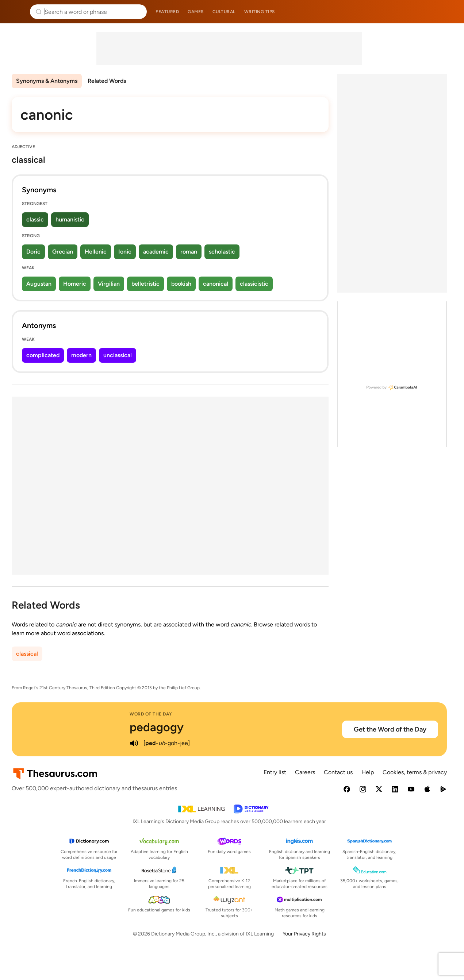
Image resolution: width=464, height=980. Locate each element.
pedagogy (157, 727)
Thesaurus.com (16, 12)
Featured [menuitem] (167, 12)
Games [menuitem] (196, 12)
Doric (33, 252)
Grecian (63, 252)
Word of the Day (151, 714)
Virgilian (109, 284)
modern (81, 355)
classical (27, 654)
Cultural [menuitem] (224, 12)
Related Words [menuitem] (107, 81)
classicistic (254, 284)
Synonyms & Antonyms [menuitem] (47, 81)
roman (189, 252)
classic (35, 219)
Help (368, 772)
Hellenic (96, 252)
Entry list (275, 772)
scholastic (222, 252)
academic (156, 252)
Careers (305, 772)
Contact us (338, 772)
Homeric (75, 284)
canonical (216, 284)
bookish (181, 284)
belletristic (145, 284)
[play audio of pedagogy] (134, 743)
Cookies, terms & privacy (415, 772)
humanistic (70, 219)
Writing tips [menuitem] (260, 12)
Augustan (39, 284)
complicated (43, 355)
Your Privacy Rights (304, 934)
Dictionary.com (448, 12)
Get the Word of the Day (390, 729)
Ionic (125, 252)
